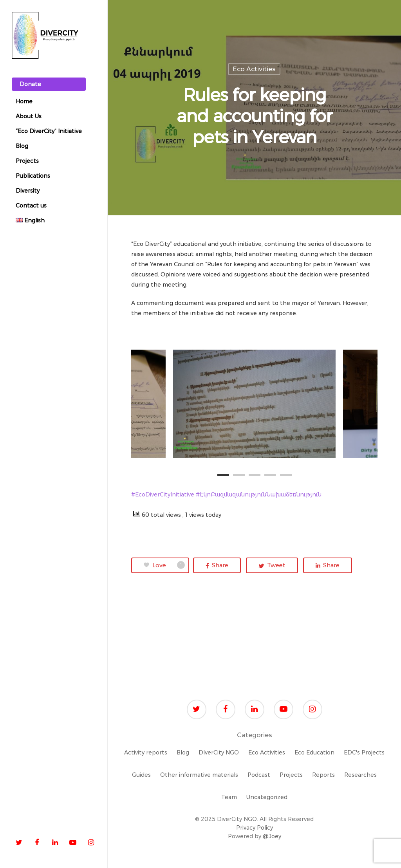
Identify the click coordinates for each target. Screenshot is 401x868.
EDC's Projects (364, 753)
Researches (360, 775)
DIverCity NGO (219, 753)
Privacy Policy (255, 828)
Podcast (259, 775)
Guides (141, 775)
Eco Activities (254, 69)
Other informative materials (199, 775)
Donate (30, 84)
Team (229, 797)
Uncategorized (267, 797)
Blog (183, 753)
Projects (291, 775)
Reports (323, 775)
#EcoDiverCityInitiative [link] (163, 494)
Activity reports (146, 753)
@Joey (272, 836)
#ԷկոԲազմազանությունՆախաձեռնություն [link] (259, 494)
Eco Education (314, 753)
